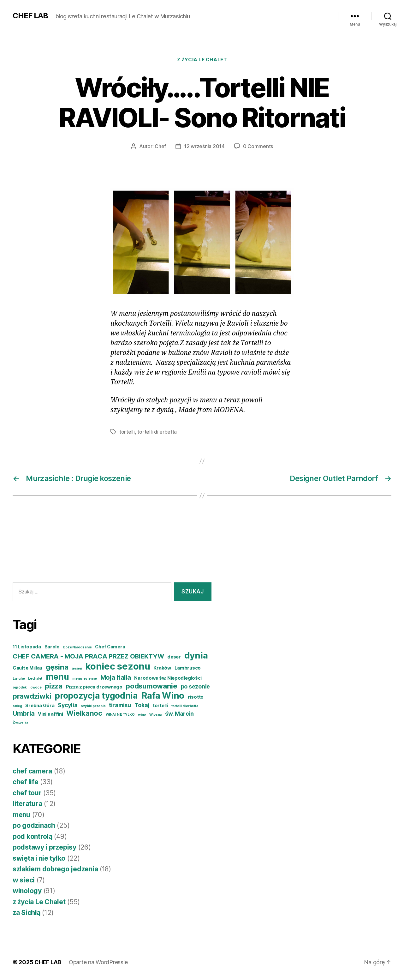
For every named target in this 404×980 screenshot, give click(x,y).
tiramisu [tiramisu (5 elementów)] (120, 705)
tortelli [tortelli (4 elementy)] (160, 706)
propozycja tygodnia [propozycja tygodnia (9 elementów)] (96, 696)
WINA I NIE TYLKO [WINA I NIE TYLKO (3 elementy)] (120, 715)
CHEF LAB (30, 16)
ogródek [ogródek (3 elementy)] (20, 687)
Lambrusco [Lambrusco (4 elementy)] (188, 668)
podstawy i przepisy (45, 847)
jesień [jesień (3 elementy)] (77, 668)
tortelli (127, 432)
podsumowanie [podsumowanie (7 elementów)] (151, 686)
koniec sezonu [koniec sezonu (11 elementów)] (118, 666)
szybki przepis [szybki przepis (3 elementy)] (93, 706)
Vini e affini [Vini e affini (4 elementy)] (50, 714)
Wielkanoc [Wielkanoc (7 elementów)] (84, 713)
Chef (160, 146)
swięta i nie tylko (39, 858)
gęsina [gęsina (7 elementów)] (57, 667)
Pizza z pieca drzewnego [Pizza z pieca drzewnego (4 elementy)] (94, 687)
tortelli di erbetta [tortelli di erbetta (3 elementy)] (185, 706)
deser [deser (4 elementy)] (174, 657)
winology (27, 891)
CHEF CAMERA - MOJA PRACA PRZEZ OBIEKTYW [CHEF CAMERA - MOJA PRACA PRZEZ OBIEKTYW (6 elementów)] (88, 656)
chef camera (32, 771)
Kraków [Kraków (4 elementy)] (162, 668)
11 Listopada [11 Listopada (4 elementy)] (27, 647)
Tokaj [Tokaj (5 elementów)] (142, 705)
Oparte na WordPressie (98, 962)
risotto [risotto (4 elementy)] (196, 697)
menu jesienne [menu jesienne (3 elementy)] (85, 679)
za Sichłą (27, 913)
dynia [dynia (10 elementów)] (196, 655)
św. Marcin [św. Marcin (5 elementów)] (179, 714)
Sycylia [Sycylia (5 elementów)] (68, 705)
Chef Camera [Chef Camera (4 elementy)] (110, 647)
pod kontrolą (33, 836)
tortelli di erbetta (157, 432)
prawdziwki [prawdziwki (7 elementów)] (32, 696)
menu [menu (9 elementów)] (57, 677)
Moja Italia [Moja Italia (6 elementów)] (116, 677)
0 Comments (258, 146)
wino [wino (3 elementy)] (142, 715)
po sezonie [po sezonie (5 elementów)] (195, 686)
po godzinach (34, 825)
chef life (26, 782)
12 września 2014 (204, 146)
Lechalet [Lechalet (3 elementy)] (35, 679)
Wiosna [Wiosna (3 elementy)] (155, 715)
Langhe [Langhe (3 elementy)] (19, 679)
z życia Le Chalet (202, 60)
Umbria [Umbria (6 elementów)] (24, 713)
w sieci (24, 880)
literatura (27, 804)
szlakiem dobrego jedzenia (55, 869)
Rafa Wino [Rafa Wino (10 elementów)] (163, 695)
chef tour (27, 793)
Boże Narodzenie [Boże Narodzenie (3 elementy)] (77, 647)
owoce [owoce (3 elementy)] (36, 687)
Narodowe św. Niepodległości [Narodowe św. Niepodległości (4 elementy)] (168, 678)
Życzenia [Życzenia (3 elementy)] (20, 722)
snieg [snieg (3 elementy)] (17, 706)
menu (21, 815)
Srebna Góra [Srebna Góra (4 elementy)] (40, 706)
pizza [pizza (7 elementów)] (54, 686)
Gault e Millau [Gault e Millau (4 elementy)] (27, 668)
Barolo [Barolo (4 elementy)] (52, 647)
